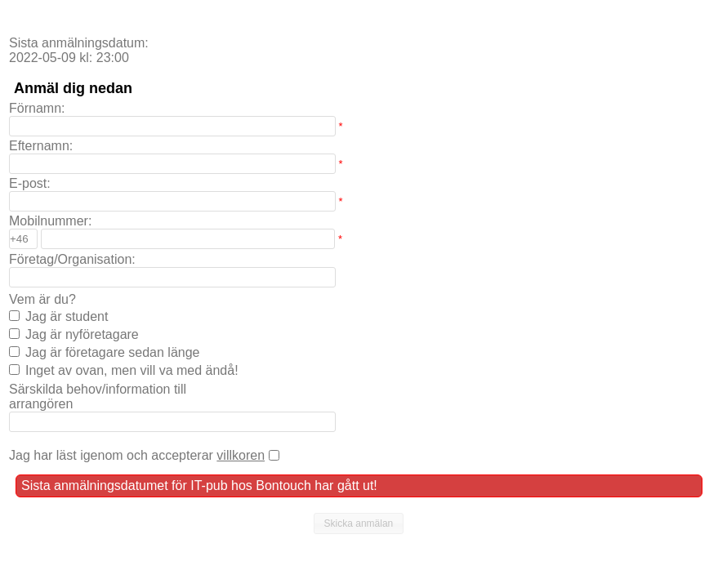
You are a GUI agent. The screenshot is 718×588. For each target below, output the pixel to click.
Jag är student (67, 316)
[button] (359, 523)
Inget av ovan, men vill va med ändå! (132, 370)
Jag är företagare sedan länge (112, 352)
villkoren (241, 455)
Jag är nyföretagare (82, 334)
